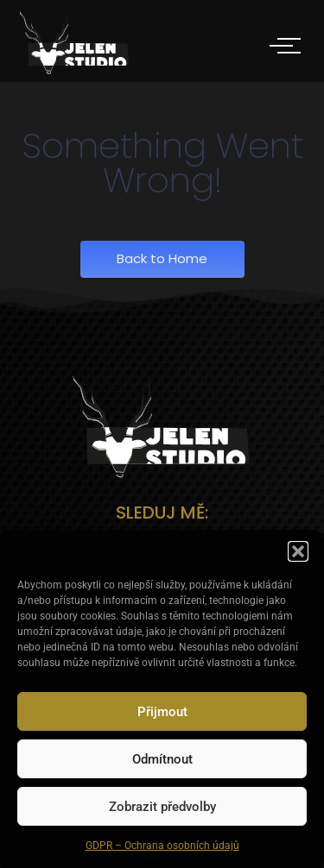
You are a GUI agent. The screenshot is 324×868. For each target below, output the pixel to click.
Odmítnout (162, 759)
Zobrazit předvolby (162, 807)
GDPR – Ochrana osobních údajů (162, 846)
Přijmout (162, 712)
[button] (298, 551)
